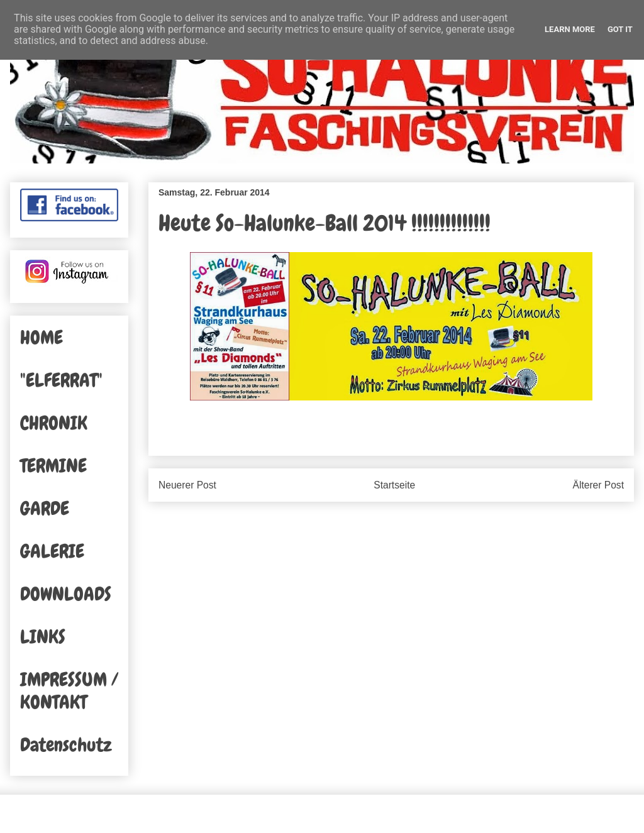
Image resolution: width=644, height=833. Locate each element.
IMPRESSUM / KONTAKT (69, 691)
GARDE (45, 509)
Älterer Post (598, 485)
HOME (42, 338)
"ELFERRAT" (61, 380)
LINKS (43, 637)
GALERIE (52, 551)
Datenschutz (66, 745)
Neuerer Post (187, 485)
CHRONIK (54, 423)
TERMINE (53, 466)
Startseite (394, 485)
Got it (620, 29)
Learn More (570, 29)
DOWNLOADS (66, 594)
